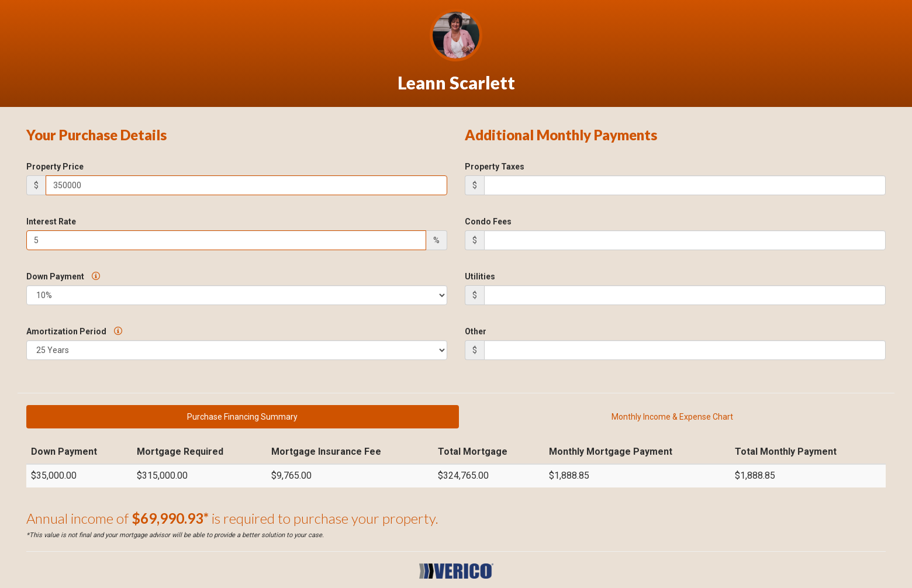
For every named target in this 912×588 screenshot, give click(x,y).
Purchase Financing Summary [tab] (242, 417)
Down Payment (63, 276)
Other (476, 331)
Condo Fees (488, 222)
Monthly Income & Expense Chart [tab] (672, 417)
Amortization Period (74, 331)
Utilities (480, 276)
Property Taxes (495, 167)
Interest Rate (51, 222)
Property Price (55, 167)
